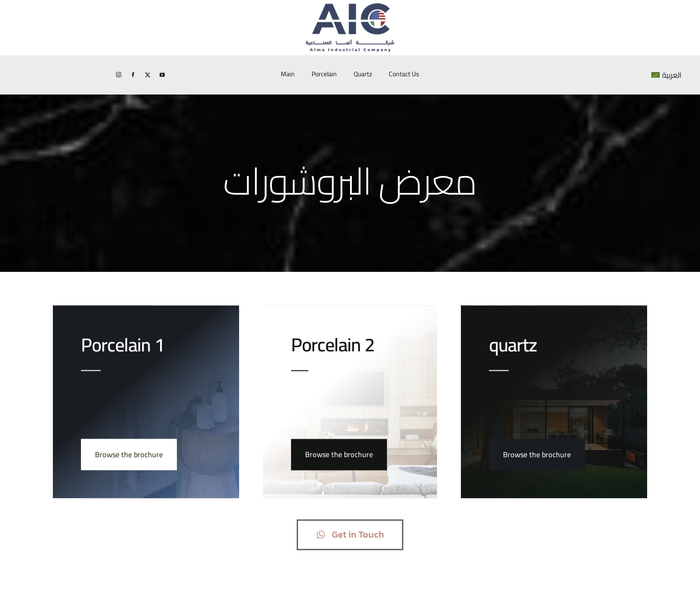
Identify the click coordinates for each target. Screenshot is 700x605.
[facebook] (133, 75)
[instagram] (119, 75)
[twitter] (148, 75)
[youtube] (162, 75)
